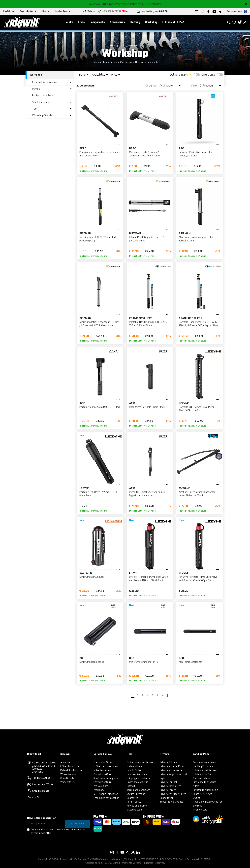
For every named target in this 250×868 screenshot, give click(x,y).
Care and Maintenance (44, 82)
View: (194, 86)
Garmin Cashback (202, 778)
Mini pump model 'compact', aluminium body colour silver (145, 154)
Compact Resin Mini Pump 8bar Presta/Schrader (196, 154)
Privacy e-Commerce (171, 770)
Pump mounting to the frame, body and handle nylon (99, 154)
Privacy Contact (168, 782)
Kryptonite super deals (205, 790)
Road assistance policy (106, 778)
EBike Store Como (70, 766)
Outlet (196, 798)
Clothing (135, 23)
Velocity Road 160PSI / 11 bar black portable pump (98, 239)
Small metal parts (42, 102)
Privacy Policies (168, 762)
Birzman (85, 233)
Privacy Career (168, 790)
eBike (70, 23)
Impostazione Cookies (172, 802)
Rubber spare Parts (43, 95)
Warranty (99, 790)
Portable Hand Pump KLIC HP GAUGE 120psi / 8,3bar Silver (149, 324)
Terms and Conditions (139, 790)
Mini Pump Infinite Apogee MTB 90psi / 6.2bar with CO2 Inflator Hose (100, 324)
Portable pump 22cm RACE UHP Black (100, 407)
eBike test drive (102, 770)
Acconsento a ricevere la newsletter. (58, 831)
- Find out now (153, 4)
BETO (83, 148)
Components (97, 23)
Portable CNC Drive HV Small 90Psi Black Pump (98, 494)
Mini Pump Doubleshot (92, 662)
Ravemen (86, 573)
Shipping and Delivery (138, 778)
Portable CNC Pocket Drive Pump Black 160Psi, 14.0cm (197, 409)
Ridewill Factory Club (72, 770)
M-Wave (184, 488)
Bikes (81, 23)
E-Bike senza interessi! (205, 770)
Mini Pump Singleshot (191, 662)
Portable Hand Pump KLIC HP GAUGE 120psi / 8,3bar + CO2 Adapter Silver (199, 324)
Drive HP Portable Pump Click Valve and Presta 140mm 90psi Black (148, 579)
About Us (65, 762)
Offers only (208, 75)
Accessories (117, 23)
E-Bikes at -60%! (173, 23)
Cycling (123, 46)
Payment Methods (137, 774)
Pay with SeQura (103, 774)
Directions (37, 772)
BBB (82, 658)
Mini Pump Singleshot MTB (144, 662)
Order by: (152, 86)
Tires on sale (200, 810)
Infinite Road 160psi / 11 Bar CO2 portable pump (147, 239)
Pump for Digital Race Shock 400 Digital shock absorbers (147, 494)
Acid (82, 403)
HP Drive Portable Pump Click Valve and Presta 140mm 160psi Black (198, 579)
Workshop (151, 23)
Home (113, 46)
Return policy (134, 802)
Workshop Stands (42, 115)
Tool (35, 109)
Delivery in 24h (179, 75)
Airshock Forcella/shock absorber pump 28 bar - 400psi (197, 494)
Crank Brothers (141, 318)
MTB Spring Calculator (106, 794)
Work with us (67, 782)
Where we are (68, 774)
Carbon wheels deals (204, 762)
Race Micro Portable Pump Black (147, 407)
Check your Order (103, 762)
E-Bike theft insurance (106, 766)
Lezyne (184, 403)
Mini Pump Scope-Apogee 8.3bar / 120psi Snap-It (197, 239)
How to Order (134, 770)
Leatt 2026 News (203, 794)
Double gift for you (203, 766)
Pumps (36, 89)
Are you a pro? (101, 786)
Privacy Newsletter (170, 786)
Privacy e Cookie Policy (172, 766)
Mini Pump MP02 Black (92, 577)
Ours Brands (67, 778)
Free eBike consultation (106, 798)
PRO (182, 148)
